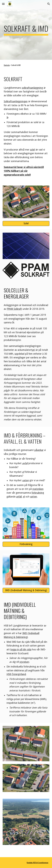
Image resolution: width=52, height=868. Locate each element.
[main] (26, 30)
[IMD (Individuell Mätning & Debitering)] (26, 590)
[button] (3, 4)
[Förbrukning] (26, 544)
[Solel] (26, 224)
